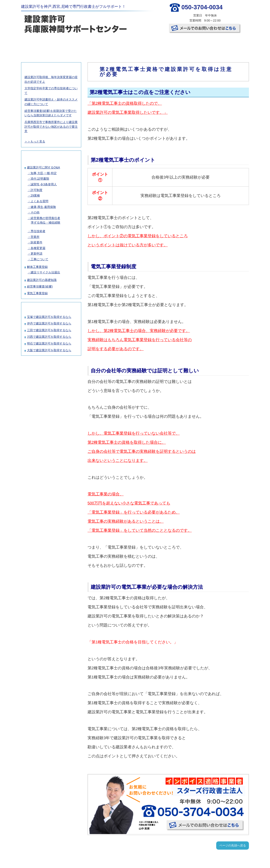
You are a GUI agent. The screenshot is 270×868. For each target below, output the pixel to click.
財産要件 (36, 242)
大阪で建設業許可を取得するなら (49, 350)
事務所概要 (191, 44)
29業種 (35, 195)
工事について (39, 259)
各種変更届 (38, 248)
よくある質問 (39, 201)
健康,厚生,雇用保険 (43, 207)
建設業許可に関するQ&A (43, 167)
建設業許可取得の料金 (78, 44)
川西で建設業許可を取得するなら (49, 337)
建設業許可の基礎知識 (42, 280)
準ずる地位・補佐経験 (46, 222)
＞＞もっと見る (35, 141)
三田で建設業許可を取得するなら (49, 330)
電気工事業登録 (37, 293)
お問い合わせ (229, 44)
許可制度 (36, 190)
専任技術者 (38, 231)
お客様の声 (153, 44)
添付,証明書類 (40, 179)
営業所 (35, 237)
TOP (40, 44)
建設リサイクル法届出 (45, 272)
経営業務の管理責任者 (45, 218)
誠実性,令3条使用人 (44, 184)
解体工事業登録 (37, 267)
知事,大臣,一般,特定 (44, 173)
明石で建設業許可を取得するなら (49, 343)
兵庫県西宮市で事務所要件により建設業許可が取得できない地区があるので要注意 (51, 127)
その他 (35, 212)
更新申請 (36, 254)
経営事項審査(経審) (40, 286)
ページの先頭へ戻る (233, 845)
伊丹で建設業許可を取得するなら (49, 323)
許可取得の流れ (116, 44)
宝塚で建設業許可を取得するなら (49, 317)
